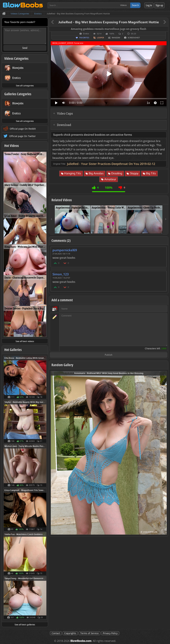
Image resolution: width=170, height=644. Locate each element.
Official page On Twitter (23, 136)
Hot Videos (12, 146)
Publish (109, 355)
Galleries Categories (18, 94)
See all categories (25, 86)
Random (116, 38)
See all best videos (25, 341)
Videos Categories (16, 58)
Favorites (84, 38)
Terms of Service (89, 633)
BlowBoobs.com (81, 641)
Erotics (86, 34)
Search (135, 5)
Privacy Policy (110, 633)
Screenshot (134, 38)
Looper (100, 38)
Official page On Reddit (23, 129)
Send (25, 48)
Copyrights (70, 633)
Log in (149, 5)
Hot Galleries (13, 350)
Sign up (159, 5)
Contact (56, 633)
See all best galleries (25, 625)
